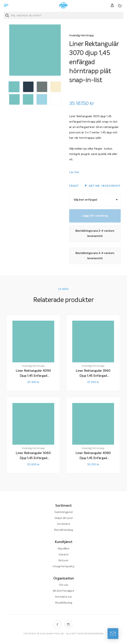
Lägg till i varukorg (95, 216)
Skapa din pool (64, 518)
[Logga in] (112, 5)
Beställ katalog (64, 530)
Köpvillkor (64, 549)
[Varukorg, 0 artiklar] (120, 5)
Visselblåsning (64, 603)
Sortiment (64, 524)
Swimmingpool (64, 512)
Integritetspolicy (64, 567)
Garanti (64, 555)
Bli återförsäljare (64, 591)
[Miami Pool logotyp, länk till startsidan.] (64, 5)
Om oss (64, 585)
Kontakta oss (64, 597)
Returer (64, 561)
